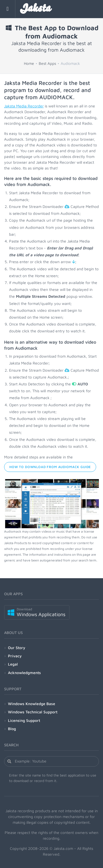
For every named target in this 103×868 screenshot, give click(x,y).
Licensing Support (24, 720)
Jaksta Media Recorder (24, 106)
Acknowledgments (24, 673)
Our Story (17, 648)
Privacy (15, 656)
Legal (13, 664)
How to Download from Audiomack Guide (50, 467)
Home (29, 63)
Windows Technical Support (33, 712)
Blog (12, 729)
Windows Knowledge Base (32, 704)
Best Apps (47, 63)
